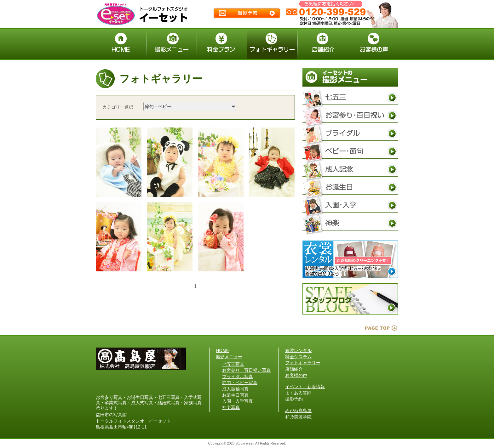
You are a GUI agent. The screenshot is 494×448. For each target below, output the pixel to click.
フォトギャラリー (303, 363)
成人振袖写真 (350, 169)
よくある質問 (298, 393)
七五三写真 (350, 98)
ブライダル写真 (350, 133)
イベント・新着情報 (305, 387)
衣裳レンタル (298, 350)
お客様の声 (296, 375)
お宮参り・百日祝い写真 (350, 116)
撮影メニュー (229, 357)
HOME (222, 350)
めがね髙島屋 (298, 411)
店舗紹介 (294, 369)
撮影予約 (294, 399)
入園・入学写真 (350, 205)
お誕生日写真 (350, 187)
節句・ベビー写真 (350, 151)
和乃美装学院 (298, 417)
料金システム (298, 357)
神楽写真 (350, 223)
